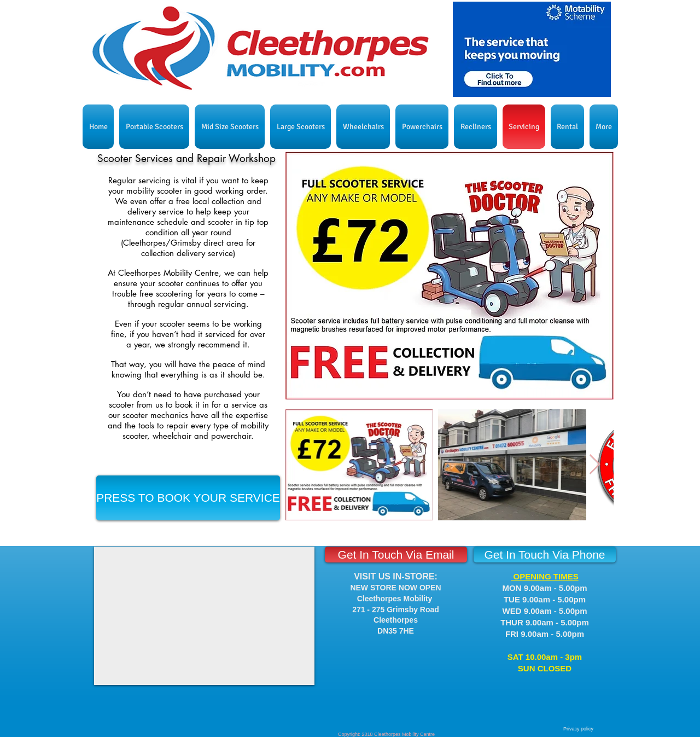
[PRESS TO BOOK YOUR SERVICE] (188, 498)
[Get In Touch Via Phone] (545, 555)
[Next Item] (595, 465)
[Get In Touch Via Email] (396, 555)
